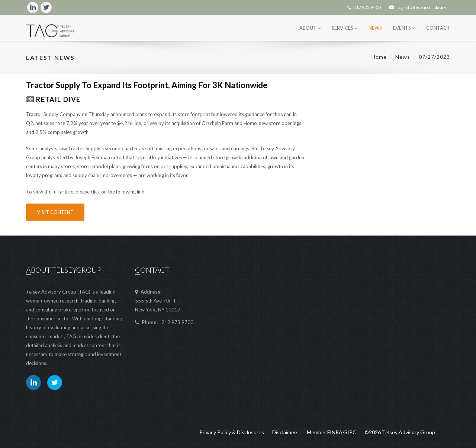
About (310, 28)
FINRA (335, 432)
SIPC (350, 432)
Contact (438, 28)
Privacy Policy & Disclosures (232, 432)
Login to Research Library (418, 7)
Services (345, 28)
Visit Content (55, 212)
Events (404, 28)
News (375, 28)
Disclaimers (285, 432)
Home (379, 57)
